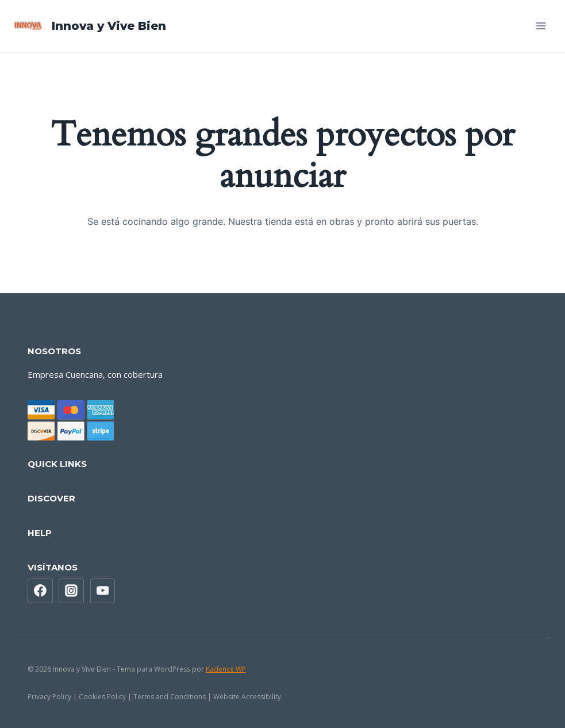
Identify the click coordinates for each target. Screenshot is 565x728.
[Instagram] (71, 591)
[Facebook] (40, 591)
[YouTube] (103, 591)
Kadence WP (226, 669)
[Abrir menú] (541, 26)
